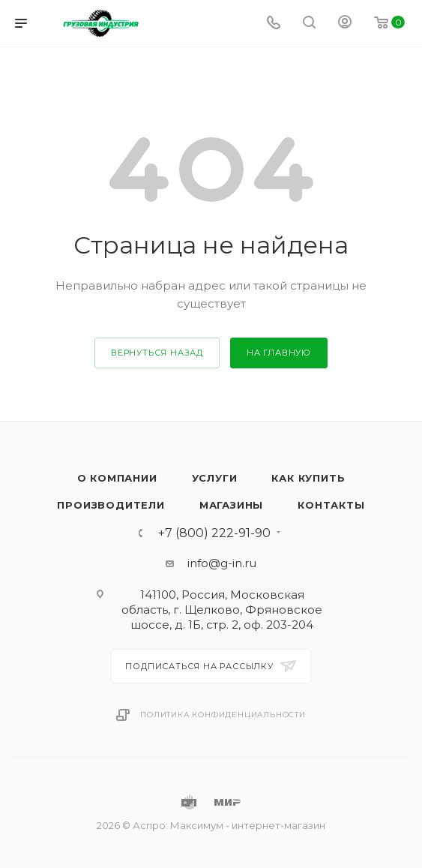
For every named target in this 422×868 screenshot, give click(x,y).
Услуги (215, 478)
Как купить (308, 478)
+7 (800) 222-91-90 (214, 533)
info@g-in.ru (222, 563)
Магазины (231, 505)
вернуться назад (157, 353)
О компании (117, 478)
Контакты (331, 505)
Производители (111, 505)
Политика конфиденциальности (223, 715)
